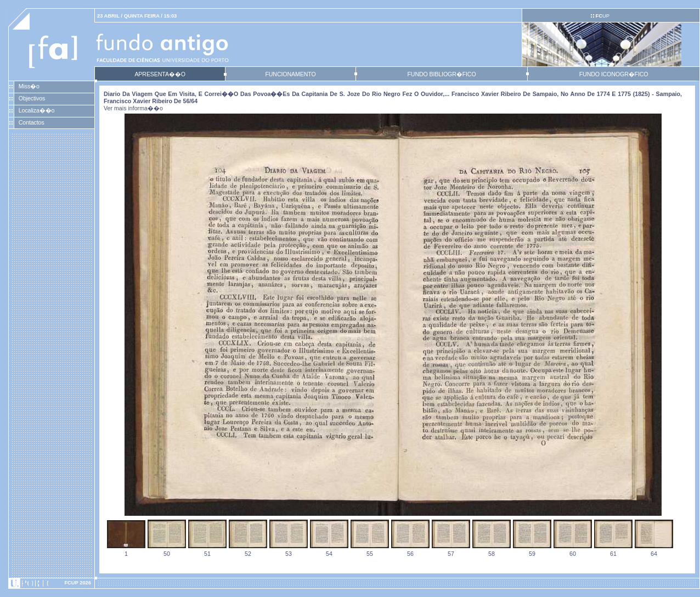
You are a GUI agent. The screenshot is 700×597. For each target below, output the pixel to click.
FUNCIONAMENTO (290, 74)
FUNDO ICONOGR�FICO (614, 74)
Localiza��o (37, 110)
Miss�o (29, 86)
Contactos (32, 122)
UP (602, 16)
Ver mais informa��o (133, 108)
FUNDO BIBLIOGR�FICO (441, 74)
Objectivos (32, 98)
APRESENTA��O (160, 74)
